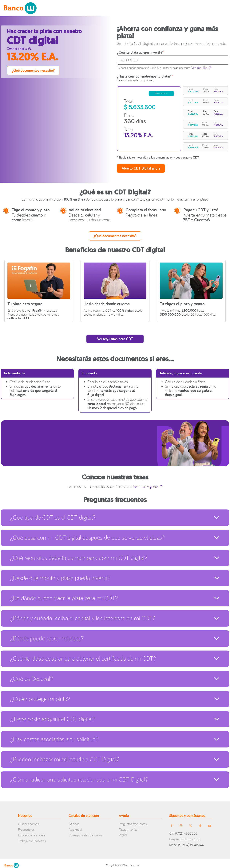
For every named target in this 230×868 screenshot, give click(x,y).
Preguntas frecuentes (133, 820)
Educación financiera (32, 832)
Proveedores (26, 826)
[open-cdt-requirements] (115, 335)
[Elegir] (141, 163)
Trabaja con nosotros (32, 838)
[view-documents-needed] (33, 71)
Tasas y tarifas (128, 826)
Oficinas (74, 820)
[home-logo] (20, 8)
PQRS (123, 832)
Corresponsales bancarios (85, 832)
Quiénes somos (28, 820)
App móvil (75, 826)
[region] (172, 116)
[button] (206, 90)
